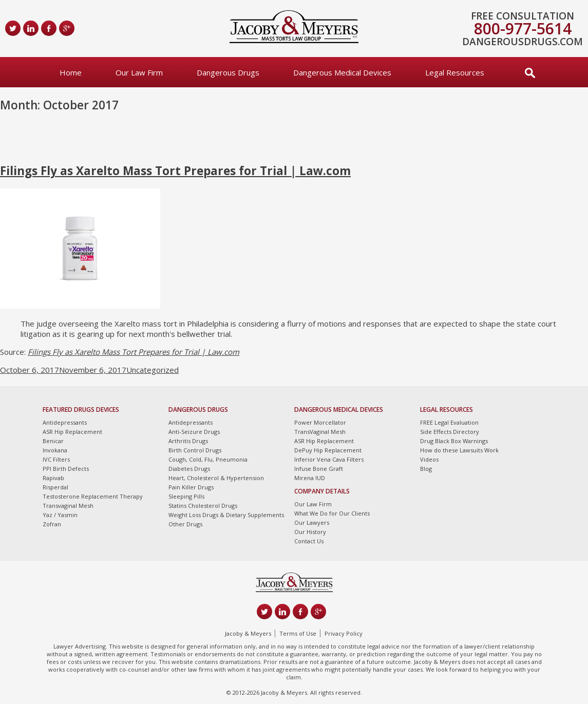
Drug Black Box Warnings (454, 441)
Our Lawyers (312, 522)
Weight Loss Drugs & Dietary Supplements (226, 515)
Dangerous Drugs (228, 72)
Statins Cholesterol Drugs (203, 506)
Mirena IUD (310, 478)
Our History (310, 532)
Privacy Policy (344, 633)
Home (71, 72)
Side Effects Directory (450, 432)
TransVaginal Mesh (320, 432)
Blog (426, 469)
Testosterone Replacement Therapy (93, 496)
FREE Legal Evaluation (449, 422)
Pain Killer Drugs (191, 487)
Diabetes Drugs (189, 469)
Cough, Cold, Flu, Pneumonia (208, 459)
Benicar (53, 441)
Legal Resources (455, 72)
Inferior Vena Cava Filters (329, 459)
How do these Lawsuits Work (459, 450)
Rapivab (53, 478)
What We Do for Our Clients (332, 513)
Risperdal (55, 487)
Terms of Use (298, 633)
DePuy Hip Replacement (328, 450)
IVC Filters (56, 459)
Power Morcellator (320, 422)
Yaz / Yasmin (60, 515)
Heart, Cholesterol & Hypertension (216, 478)
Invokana (55, 450)
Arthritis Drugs (188, 441)
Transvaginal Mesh (68, 506)
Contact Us (309, 541)
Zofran (52, 524)
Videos (429, 459)
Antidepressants (65, 422)
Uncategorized (153, 370)
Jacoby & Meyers (248, 633)
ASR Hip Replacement (72, 432)
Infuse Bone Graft (319, 469)
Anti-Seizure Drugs (194, 432)
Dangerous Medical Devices (342, 72)
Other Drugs (185, 524)
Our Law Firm (139, 72)
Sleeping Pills (186, 496)
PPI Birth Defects (66, 469)
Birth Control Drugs (195, 450)
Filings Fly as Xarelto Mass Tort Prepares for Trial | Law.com (175, 171)
